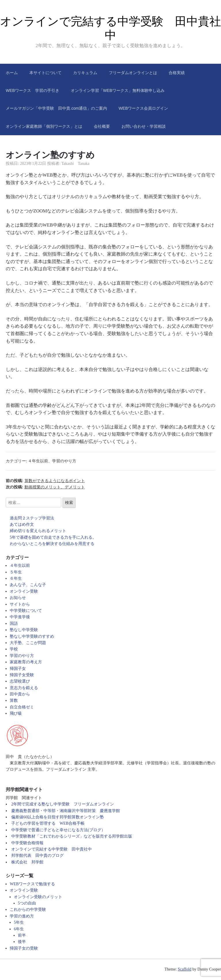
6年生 (19, 929)
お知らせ (18, 598)
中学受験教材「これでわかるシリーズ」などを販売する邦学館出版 (72, 836)
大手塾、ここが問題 (28, 643)
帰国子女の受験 (24, 948)
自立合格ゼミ (22, 707)
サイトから (20, 604)
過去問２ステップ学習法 (32, 518)
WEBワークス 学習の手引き (33, 90)
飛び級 (16, 713)
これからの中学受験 (28, 910)
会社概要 (102, 126)
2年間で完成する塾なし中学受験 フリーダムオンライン (63, 804)
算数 (14, 700)
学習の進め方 (22, 916)
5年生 (19, 922)
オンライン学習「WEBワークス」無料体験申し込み (118, 90)
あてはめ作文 (22, 524)
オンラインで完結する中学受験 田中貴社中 (52, 849)
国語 (14, 624)
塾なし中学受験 (24, 630)
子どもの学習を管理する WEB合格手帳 (48, 823)
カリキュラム (85, 73)
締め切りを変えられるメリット (38, 531)
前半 (22, 935)
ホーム (12, 73)
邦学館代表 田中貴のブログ (37, 856)
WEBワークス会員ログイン (143, 108)
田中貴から (20, 694)
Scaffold (185, 969)
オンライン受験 (24, 591)
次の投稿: (45, 487)
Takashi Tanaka (75, 164)
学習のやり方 (64, 461)
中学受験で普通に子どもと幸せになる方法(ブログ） (58, 830)
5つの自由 (27, 903)
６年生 (16, 578)
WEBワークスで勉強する (32, 884)
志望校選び (20, 681)
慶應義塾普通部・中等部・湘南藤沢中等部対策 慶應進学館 (66, 811)
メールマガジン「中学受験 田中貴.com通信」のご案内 (56, 108)
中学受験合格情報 (27, 843)
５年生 (16, 572)
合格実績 (177, 73)
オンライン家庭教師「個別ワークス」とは (44, 126)
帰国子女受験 (22, 675)
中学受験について (26, 611)
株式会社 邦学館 (27, 862)
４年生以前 (38, 461)
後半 (22, 942)
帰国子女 (18, 669)
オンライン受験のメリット (38, 897)
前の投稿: (45, 481)
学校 (14, 649)
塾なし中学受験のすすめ (32, 636)
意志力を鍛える (24, 688)
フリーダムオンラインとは (133, 73)
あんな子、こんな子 (28, 585)
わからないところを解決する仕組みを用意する (52, 544)
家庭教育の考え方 (26, 662)
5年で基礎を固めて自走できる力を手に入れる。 (53, 537)
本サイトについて (45, 73)
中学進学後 (20, 617)
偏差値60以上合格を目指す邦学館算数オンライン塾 (58, 817)
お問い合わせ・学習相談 (144, 126)
